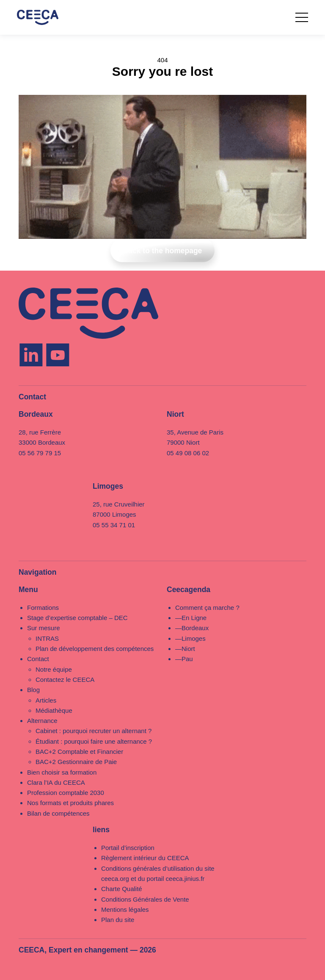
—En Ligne (191, 618)
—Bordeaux (192, 628)
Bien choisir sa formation (62, 772)
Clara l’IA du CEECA (56, 782)
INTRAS (47, 638)
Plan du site (118, 920)
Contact (38, 659)
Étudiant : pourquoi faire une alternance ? (94, 741)
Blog (33, 690)
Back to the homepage (163, 251)
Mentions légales (125, 909)
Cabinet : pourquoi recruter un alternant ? (94, 731)
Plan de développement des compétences (95, 649)
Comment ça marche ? (207, 608)
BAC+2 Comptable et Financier (79, 752)
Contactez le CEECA (65, 680)
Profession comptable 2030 (66, 793)
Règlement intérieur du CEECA (145, 858)
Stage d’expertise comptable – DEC (77, 618)
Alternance (42, 721)
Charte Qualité (122, 889)
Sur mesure (44, 628)
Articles (46, 700)
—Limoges (190, 638)
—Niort (185, 649)
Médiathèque (54, 710)
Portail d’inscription (128, 848)
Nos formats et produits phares (70, 803)
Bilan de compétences (58, 813)
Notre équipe (54, 669)
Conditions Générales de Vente (145, 899)
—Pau (184, 659)
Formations (43, 608)
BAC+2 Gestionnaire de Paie (76, 762)
